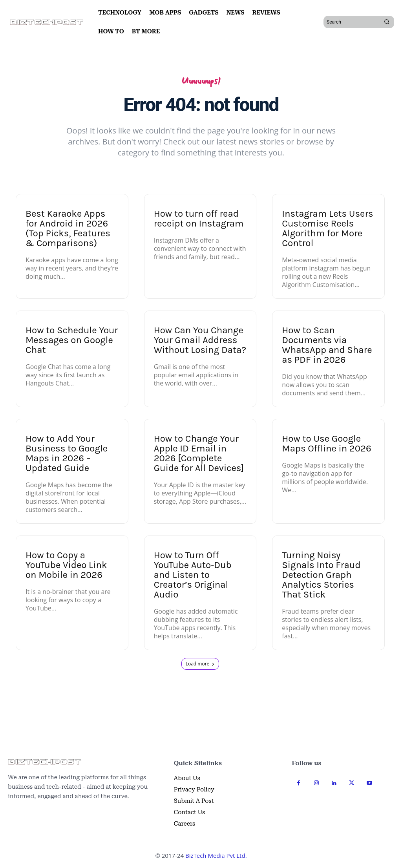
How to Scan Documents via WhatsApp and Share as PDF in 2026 (327, 345)
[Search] (387, 22)
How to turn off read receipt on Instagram (199, 218)
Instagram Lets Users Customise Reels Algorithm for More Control (327, 228)
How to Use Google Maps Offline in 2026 (326, 443)
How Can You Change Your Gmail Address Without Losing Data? (200, 340)
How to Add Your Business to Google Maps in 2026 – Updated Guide (67, 453)
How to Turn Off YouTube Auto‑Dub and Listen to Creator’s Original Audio (193, 575)
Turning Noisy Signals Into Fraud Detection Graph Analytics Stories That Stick (321, 575)
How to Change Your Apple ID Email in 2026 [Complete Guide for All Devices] (199, 453)
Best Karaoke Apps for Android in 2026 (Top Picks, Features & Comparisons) (68, 228)
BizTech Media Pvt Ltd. (216, 855)
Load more (200, 664)
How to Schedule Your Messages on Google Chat (72, 340)
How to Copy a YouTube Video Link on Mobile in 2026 (66, 565)
